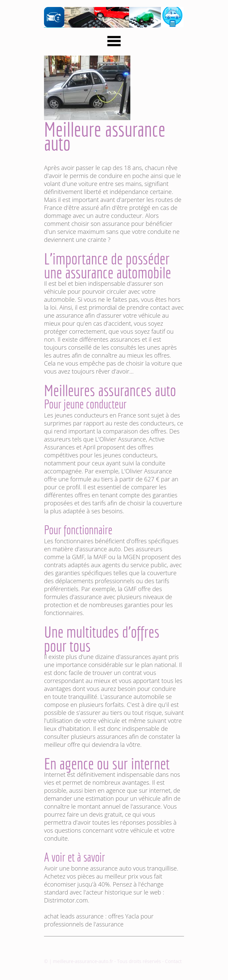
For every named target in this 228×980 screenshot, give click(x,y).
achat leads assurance (74, 916)
